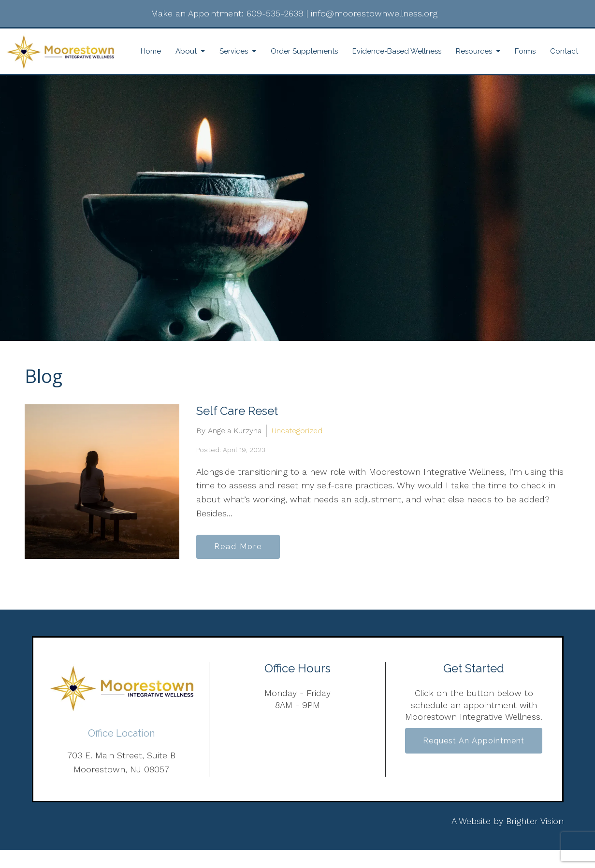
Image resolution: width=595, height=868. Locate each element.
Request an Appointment (474, 741)
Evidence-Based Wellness (397, 51)
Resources (474, 51)
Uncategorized (297, 431)
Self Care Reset (237, 411)
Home (151, 51)
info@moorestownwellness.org (374, 13)
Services (234, 51)
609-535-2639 (275, 13)
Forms (525, 51)
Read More (238, 547)
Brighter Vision (535, 821)
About (186, 51)
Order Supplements (304, 51)
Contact (564, 51)
